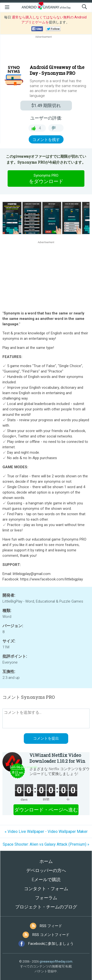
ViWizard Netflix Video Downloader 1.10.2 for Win (57, 758)
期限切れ (46, 105)
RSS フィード (51, 926)
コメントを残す (46, 140)
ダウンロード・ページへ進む (46, 810)
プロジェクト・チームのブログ (46, 907)
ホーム (46, 861)
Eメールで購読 (46, 879)
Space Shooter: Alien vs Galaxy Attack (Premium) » (46, 844)
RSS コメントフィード (51, 935)
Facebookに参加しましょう (51, 944)
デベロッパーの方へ (46, 870)
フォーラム (46, 898)
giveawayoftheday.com (56, 961)
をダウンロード (46, 178)
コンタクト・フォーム (46, 889)
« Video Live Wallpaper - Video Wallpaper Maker (46, 832)
